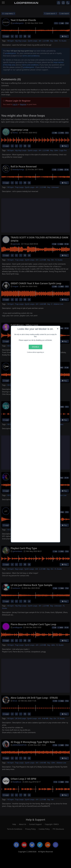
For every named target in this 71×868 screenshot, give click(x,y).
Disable (35, 347)
